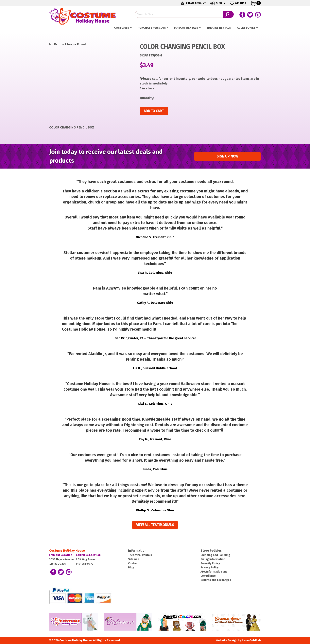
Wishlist (238, 3)
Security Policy (210, 563)
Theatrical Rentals (140, 555)
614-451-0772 (85, 564)
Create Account (193, 3)
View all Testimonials (155, 525)
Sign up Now (227, 156)
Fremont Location (61, 555)
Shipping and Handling (215, 555)
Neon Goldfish (251, 640)
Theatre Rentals (219, 28)
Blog (131, 568)
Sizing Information (213, 559)
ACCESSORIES (246, 28)
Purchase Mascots (152, 28)
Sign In (217, 3)
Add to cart (154, 111)
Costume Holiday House (67, 551)
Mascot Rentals (186, 28)
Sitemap (134, 559)
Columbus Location (88, 555)
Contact (133, 563)
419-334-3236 (58, 564)
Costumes (122, 28)
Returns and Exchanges (216, 580)
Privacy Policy (209, 568)
